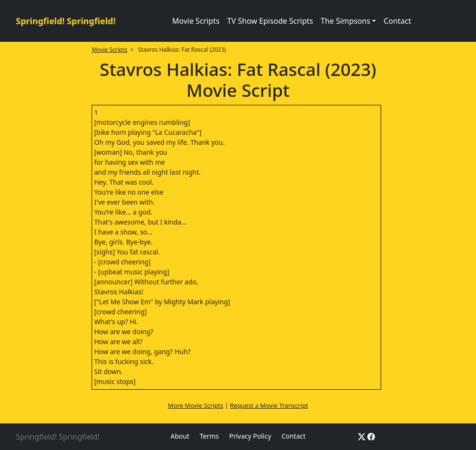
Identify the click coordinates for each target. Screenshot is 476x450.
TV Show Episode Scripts (270, 21)
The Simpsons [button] (346, 21)
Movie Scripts (196, 21)
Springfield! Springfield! (66, 21)
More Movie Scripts (196, 405)
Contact (397, 21)
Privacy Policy (250, 436)
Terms (209, 436)
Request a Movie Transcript (269, 405)
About (180, 436)
